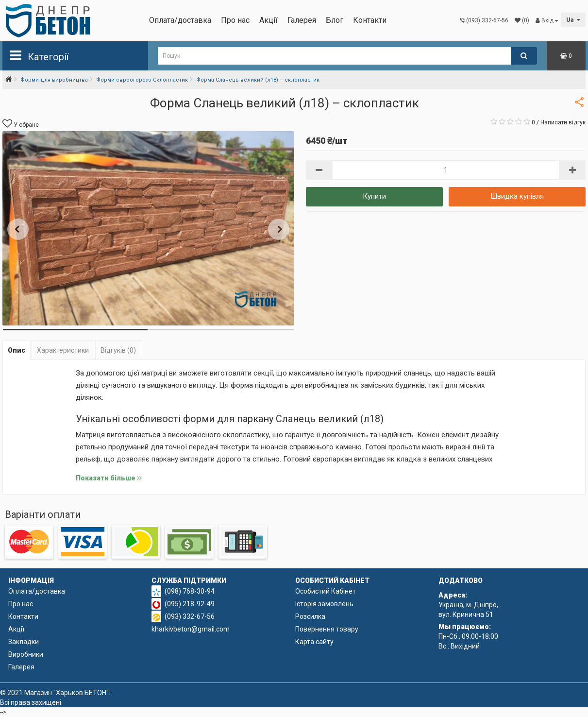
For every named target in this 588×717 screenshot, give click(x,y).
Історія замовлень (324, 604)
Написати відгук (563, 122)
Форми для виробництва (54, 80)
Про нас (235, 20)
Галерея (302, 20)
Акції (269, 20)
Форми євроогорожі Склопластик (142, 80)
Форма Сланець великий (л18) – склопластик (258, 80)
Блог (335, 20)
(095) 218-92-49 (190, 604)
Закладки (24, 642)
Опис (17, 350)
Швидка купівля (517, 196)
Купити (374, 196)
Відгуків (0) (118, 350)
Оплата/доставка (180, 20)
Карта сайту (314, 642)
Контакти (370, 20)
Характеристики (63, 350)
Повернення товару (327, 629)
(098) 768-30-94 (190, 591)
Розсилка (310, 616)
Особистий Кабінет (326, 591)
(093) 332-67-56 (190, 616)
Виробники (26, 654)
